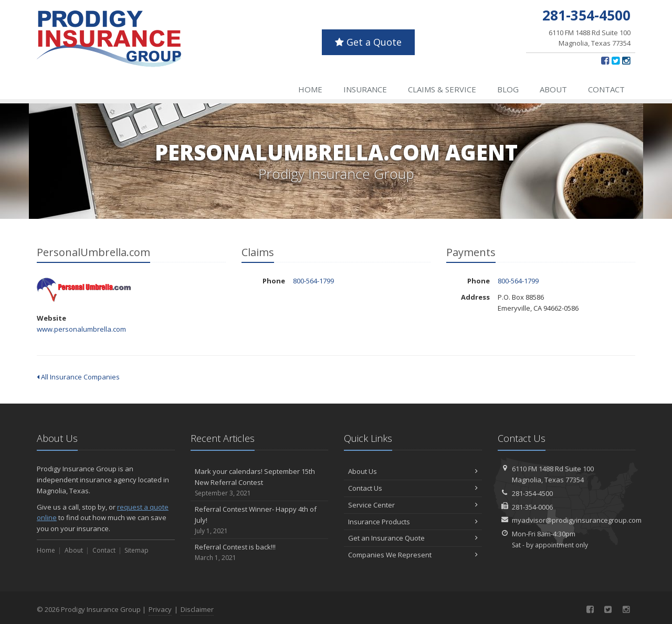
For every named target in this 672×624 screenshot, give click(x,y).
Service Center (413, 505)
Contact (606, 89)
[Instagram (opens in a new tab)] (626, 60)
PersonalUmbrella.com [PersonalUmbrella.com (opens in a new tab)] (84, 290)
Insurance (365, 89)
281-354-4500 (532, 493)
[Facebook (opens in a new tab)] (605, 60)
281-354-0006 (532, 507)
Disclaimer (197, 609)
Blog (508, 89)
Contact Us (413, 488)
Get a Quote (368, 42)
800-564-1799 (313, 281)
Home (310, 89)
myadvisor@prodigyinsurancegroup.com (577, 520)
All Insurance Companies (78, 377)
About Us (413, 471)
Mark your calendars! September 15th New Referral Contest (260, 482)
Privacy (160, 609)
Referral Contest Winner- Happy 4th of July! (260, 520)
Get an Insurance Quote (413, 538)
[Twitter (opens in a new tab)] (616, 60)
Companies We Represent (413, 555)
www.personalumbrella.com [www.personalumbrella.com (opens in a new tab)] (81, 329)
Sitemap (136, 550)
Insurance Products (413, 522)
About (553, 89)
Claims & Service (442, 89)
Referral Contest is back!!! (260, 552)
